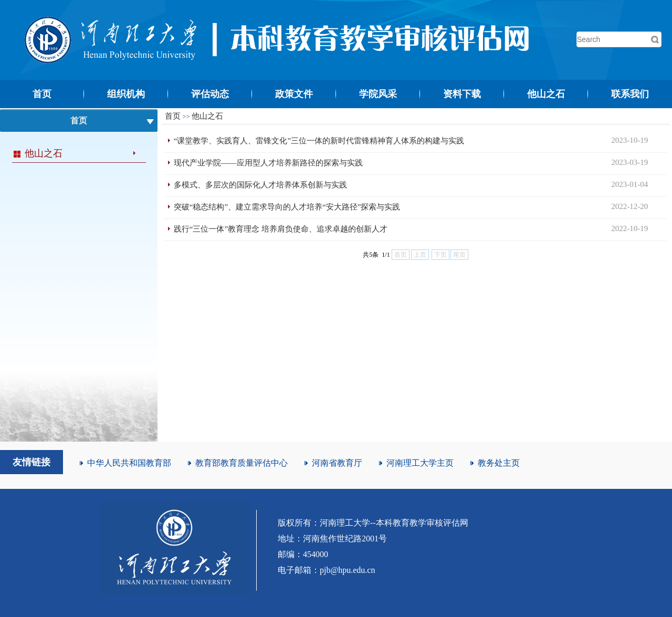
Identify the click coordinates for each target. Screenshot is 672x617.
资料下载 (462, 94)
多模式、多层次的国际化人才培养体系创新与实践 (260, 185)
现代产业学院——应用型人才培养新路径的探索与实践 (268, 163)
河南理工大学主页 (420, 463)
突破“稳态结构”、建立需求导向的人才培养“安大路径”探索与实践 (287, 207)
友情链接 (31, 462)
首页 (42, 94)
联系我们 (630, 94)
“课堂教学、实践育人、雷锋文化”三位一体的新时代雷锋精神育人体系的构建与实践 (319, 141)
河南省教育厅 (337, 463)
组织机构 (126, 94)
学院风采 (378, 94)
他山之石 (546, 94)
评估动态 (210, 94)
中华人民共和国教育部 (129, 463)
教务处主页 (499, 463)
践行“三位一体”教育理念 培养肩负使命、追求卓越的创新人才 (281, 229)
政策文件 (294, 94)
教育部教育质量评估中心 (241, 463)
